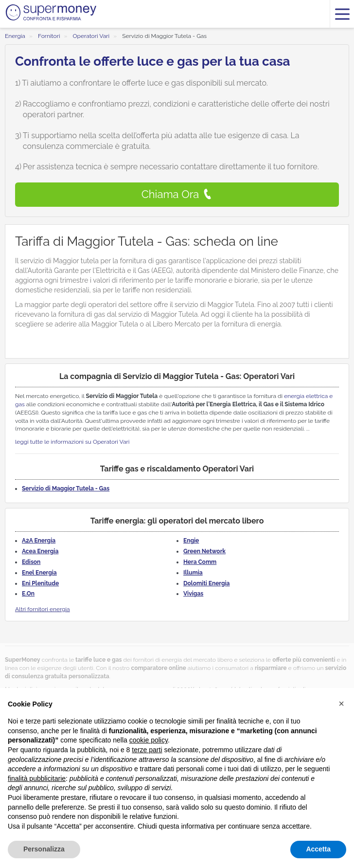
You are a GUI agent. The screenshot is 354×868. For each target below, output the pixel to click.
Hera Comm (200, 562)
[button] (341, 704)
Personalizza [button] (44, 849)
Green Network (204, 551)
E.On (28, 594)
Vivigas (193, 594)
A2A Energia (39, 541)
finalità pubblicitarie (37, 778)
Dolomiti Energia (206, 583)
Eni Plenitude (40, 583)
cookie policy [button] (149, 740)
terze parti (147, 750)
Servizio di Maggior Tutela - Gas (66, 488)
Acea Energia (40, 551)
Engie (191, 541)
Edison (31, 562)
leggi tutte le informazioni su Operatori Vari (72, 442)
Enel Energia (39, 573)
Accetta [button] (318, 849)
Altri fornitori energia (43, 609)
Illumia (193, 573)
